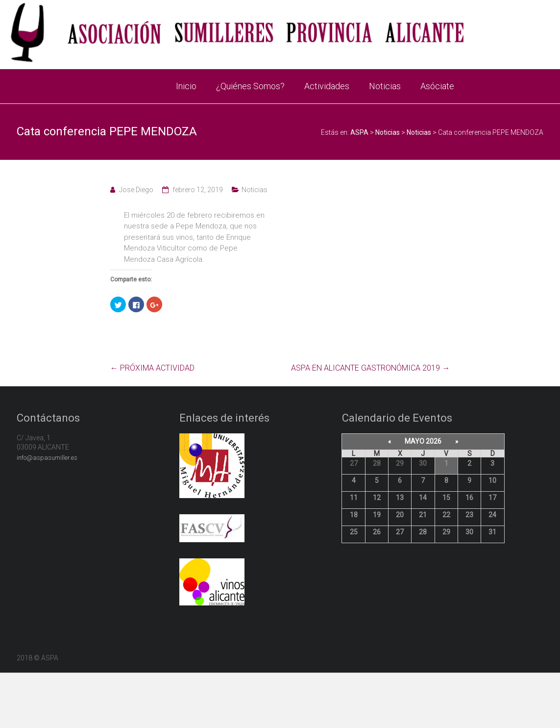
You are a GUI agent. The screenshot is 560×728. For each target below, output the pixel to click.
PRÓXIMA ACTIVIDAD (152, 368)
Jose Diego (136, 190)
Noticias (385, 86)
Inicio (186, 86)
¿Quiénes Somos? (250, 86)
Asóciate (437, 86)
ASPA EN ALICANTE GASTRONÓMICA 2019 (370, 368)
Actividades (327, 86)
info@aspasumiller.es (47, 458)
